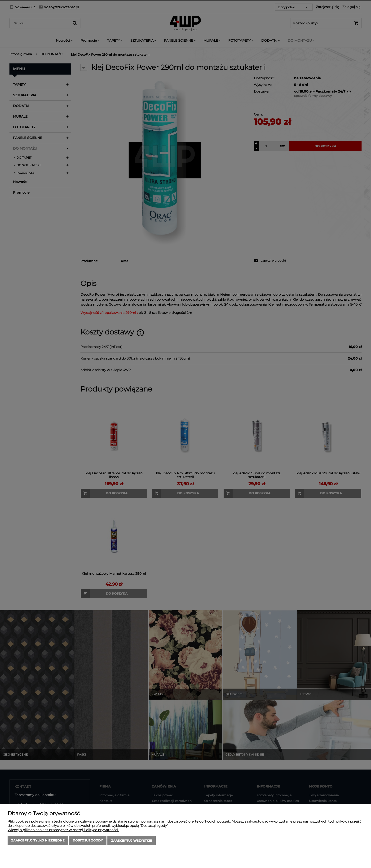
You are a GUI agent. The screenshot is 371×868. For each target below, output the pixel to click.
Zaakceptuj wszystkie (132, 841)
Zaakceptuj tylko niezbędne (38, 841)
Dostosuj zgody (88, 841)
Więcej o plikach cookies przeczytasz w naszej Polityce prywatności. (63, 830)
